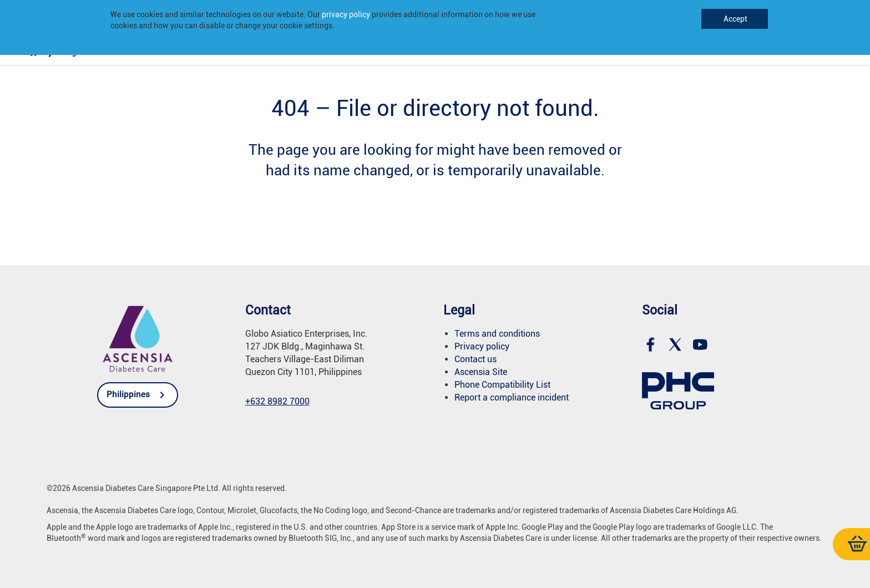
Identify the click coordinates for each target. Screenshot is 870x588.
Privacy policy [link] (482, 346)
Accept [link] (735, 19)
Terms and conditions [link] (497, 334)
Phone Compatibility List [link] (502, 385)
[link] (33, 55)
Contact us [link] (476, 359)
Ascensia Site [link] (481, 372)
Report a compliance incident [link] (512, 397)
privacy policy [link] (346, 14)
